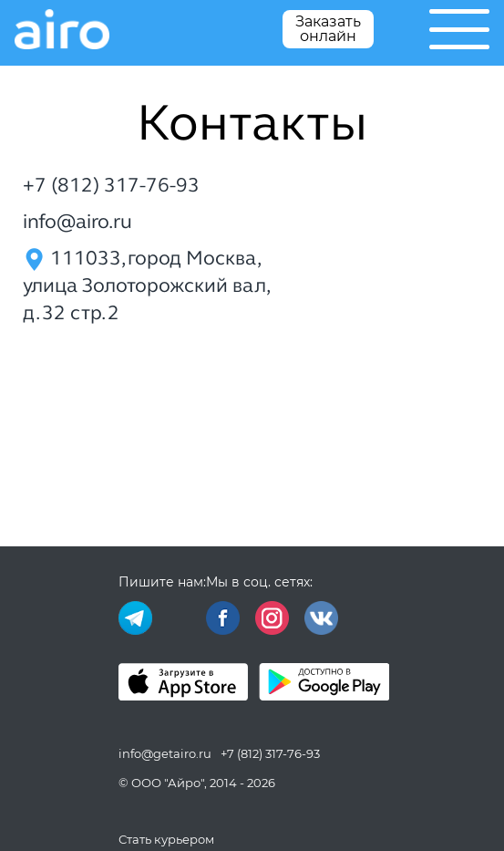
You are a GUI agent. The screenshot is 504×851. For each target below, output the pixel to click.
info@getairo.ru (165, 753)
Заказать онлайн (328, 29)
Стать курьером (166, 839)
